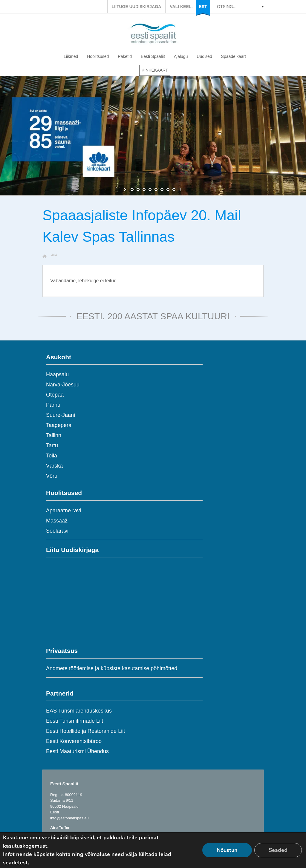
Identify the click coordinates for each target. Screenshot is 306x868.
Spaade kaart (234, 56)
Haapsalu (57, 374)
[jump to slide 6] (162, 189)
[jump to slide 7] (168, 189)
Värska (54, 466)
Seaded (278, 850)
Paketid (125, 56)
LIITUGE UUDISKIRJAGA (137, 7)
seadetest (15, 863)
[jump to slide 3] (144, 189)
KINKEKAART (155, 70)
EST (203, 7)
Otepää (55, 395)
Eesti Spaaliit (153, 56)
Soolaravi (57, 531)
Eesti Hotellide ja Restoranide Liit (85, 731)
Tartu (52, 445)
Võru (52, 476)
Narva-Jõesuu (63, 385)
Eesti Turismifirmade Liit (75, 721)
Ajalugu (181, 56)
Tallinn (54, 435)
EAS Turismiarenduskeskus (79, 711)
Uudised (204, 56)
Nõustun (227, 850)
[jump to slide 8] (174, 189)
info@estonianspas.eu (69, 818)
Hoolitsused (98, 56)
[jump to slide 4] (150, 189)
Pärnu (53, 405)
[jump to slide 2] (138, 189)
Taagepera (59, 425)
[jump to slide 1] (132, 189)
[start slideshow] (125, 189)
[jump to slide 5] (156, 189)
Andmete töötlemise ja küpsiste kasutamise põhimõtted (112, 668)
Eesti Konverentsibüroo (74, 741)
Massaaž (57, 521)
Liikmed (71, 56)
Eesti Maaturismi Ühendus (77, 751)
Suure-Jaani (61, 415)
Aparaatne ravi (64, 511)
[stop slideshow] (181, 189)
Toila (52, 456)
